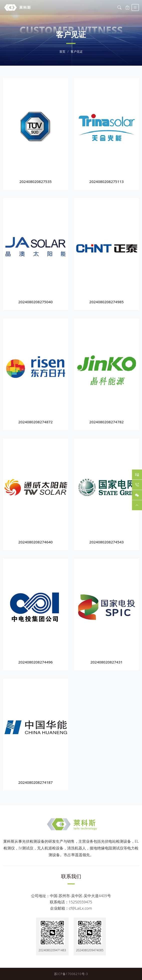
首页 (62, 52)
